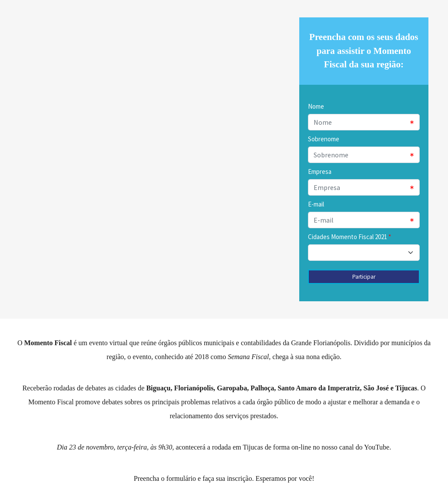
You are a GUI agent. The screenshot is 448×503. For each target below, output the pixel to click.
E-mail (316, 204)
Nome (316, 106)
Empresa (320, 172)
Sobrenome (324, 139)
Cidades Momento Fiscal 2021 (348, 237)
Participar (364, 277)
